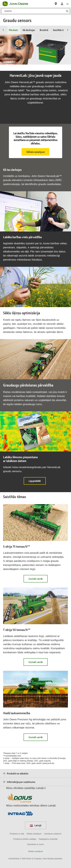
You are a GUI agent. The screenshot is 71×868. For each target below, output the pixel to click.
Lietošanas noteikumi (53, 834)
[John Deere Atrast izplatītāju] (56, 4)
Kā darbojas (29, 30)
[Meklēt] (35, 11)
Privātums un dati (17, 834)
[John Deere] (17, 4)
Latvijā (36, 825)
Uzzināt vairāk (38, 580)
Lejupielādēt (37, 482)
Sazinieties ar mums (35, 844)
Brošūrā (44, 30)
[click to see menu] (67, 4)
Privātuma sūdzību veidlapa (25, 839)
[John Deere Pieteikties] (62, 4)
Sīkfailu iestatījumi (36, 152)
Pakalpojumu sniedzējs (48, 839)
